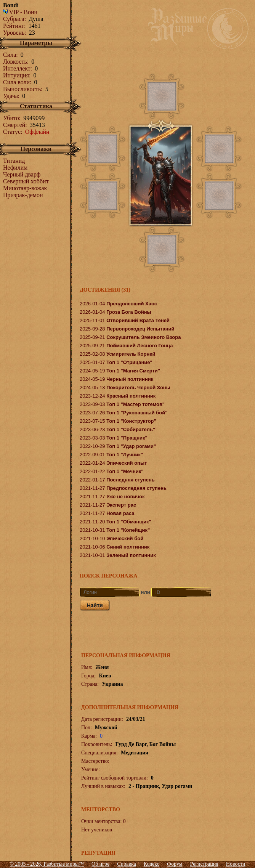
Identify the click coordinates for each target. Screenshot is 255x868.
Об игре (100, 864)
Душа (36, 19)
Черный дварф (22, 174)
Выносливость (22, 89)
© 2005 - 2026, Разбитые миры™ (47, 864)
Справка (126, 864)
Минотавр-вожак (25, 188)
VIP (11, 12)
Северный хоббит (26, 181)
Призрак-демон (23, 195)
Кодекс (152, 864)
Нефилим (15, 168)
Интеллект (17, 68)
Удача (10, 96)
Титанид (14, 161)
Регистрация (204, 864)
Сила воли (16, 82)
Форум (175, 864)
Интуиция (16, 75)
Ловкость (15, 62)
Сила (10, 55)
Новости (236, 864)
